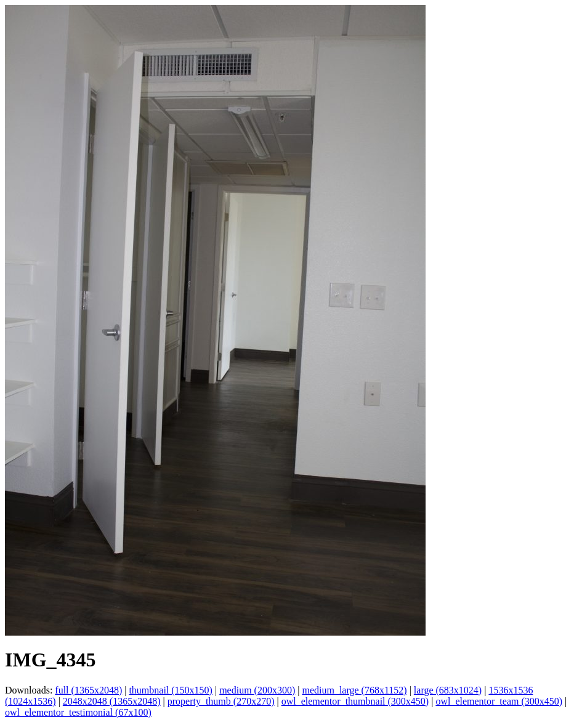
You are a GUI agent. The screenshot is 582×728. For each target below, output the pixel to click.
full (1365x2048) (88, 690)
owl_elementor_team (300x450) (499, 701)
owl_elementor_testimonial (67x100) (78, 712)
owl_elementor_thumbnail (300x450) (355, 701)
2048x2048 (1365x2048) (112, 701)
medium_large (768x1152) (354, 690)
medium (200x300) (257, 690)
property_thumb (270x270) (221, 701)
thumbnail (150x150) (171, 690)
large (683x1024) (448, 690)
